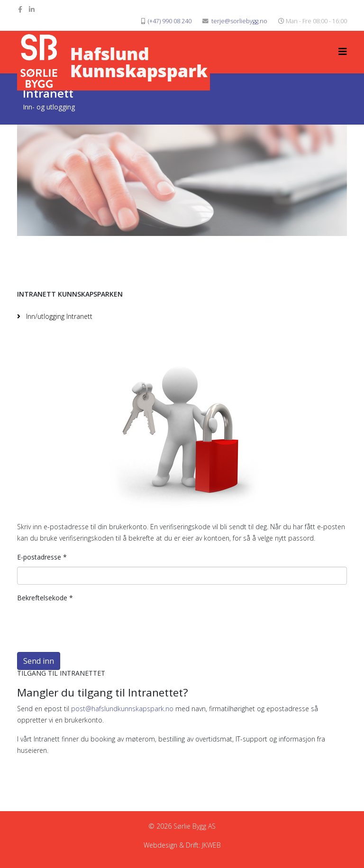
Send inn (39, 661)
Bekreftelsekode (45, 598)
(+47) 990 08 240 (170, 21)
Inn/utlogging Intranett (58, 316)
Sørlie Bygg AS (195, 826)
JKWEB (211, 845)
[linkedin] (32, 9)
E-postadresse (42, 557)
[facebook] (20, 9)
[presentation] (89, 626)
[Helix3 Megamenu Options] (343, 51)
